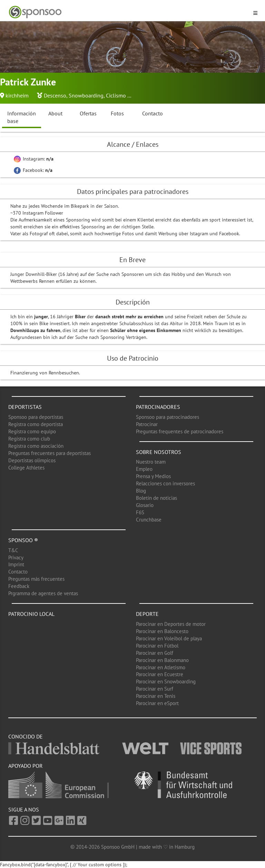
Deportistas (25, 407)
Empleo (144, 469)
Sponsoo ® (23, 540)
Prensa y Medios (153, 476)
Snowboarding (86, 95)
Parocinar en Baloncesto (162, 631)
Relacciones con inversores (165, 483)
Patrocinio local (31, 614)
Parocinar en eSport (157, 703)
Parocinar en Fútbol (157, 646)
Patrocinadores (158, 407)
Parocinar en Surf (155, 689)
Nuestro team (151, 462)
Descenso (55, 95)
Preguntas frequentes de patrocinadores (180, 431)
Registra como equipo (32, 431)
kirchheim (17, 95)
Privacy (16, 557)
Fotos (117, 113)
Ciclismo (116, 95)
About (55, 113)
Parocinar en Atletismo (161, 667)
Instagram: (34, 159)
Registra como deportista (36, 424)
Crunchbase (149, 520)
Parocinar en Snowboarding (166, 681)
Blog (141, 491)
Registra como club (29, 439)
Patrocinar (147, 424)
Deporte (147, 614)
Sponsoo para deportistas (36, 417)
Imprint (16, 564)
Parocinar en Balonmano (162, 660)
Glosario (145, 505)
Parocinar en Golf (155, 653)
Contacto (153, 113)
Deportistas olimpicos (32, 460)
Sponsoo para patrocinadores (168, 417)
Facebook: (33, 170)
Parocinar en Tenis (156, 696)
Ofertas (88, 113)
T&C (13, 550)
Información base (22, 117)
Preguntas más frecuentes (36, 579)
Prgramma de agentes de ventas (43, 593)
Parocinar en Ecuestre (160, 674)
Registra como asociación (36, 446)
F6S (140, 512)
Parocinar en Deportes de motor (171, 624)
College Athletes (26, 468)
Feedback (19, 586)
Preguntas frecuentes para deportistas (50, 453)
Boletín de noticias (156, 498)
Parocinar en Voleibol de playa (169, 638)
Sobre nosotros (159, 452)
